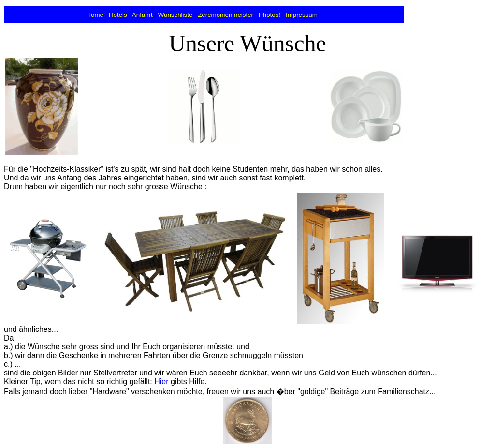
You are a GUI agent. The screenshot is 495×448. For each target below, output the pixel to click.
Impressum (302, 15)
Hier (161, 381)
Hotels (118, 15)
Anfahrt (142, 15)
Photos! (269, 15)
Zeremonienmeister (226, 15)
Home (95, 15)
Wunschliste (175, 15)
